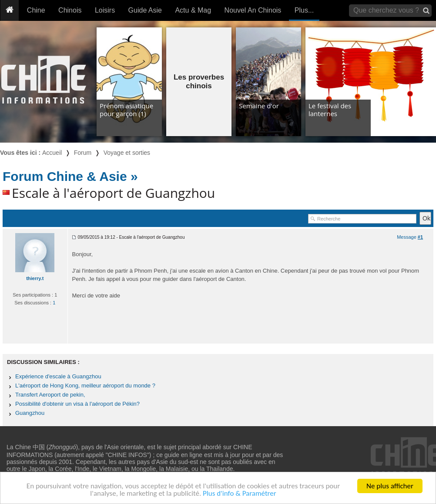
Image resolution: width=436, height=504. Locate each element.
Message (410, 237)
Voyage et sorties (127, 153)
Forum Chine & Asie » (70, 176)
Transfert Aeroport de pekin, (50, 395)
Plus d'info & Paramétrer (240, 494)
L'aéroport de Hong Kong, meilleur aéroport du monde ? (85, 386)
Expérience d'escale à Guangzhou (58, 376)
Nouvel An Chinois (253, 10)
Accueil (52, 153)
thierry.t (35, 278)
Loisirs (105, 10)
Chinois (70, 10)
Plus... (304, 10)
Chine (36, 10)
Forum (83, 153)
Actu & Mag (193, 10)
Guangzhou (30, 413)
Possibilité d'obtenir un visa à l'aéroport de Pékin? (77, 404)
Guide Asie (145, 10)
